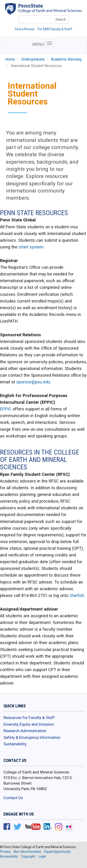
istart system (31, 247)
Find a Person (25, 29)
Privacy (5, 852)
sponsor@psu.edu (33, 382)
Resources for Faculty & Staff (29, 718)
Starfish (77, 595)
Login (42, 856)
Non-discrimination (27, 852)
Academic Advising (66, 59)
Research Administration (25, 731)
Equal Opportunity (57, 852)
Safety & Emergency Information (32, 737)
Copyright (28, 856)
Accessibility (9, 856)
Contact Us (13, 798)
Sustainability (15, 744)
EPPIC (6, 409)
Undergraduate (33, 59)
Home (10, 59)
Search (61, 19)
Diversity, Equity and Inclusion (29, 724)
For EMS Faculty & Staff (55, 29)
